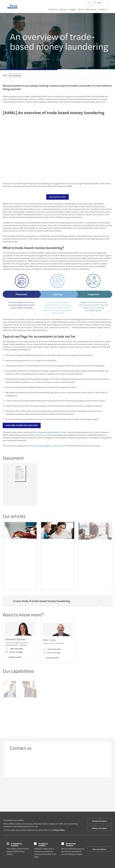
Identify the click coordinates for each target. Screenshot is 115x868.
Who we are (91, 9)
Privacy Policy (59, 830)
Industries (53, 9)
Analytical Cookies (43, 844)
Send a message (14, 656)
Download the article (57, 197)
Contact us (103, 9)
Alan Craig (36, 432)
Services (63, 9)
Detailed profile (13, 661)
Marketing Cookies (71, 844)
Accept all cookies (99, 821)
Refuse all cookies (99, 828)
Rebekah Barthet (53, 432)
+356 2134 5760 (14, 653)
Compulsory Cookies (16, 844)
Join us (81, 9)
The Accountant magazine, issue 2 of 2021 (47, 446)
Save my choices (99, 849)
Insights (72, 9)
